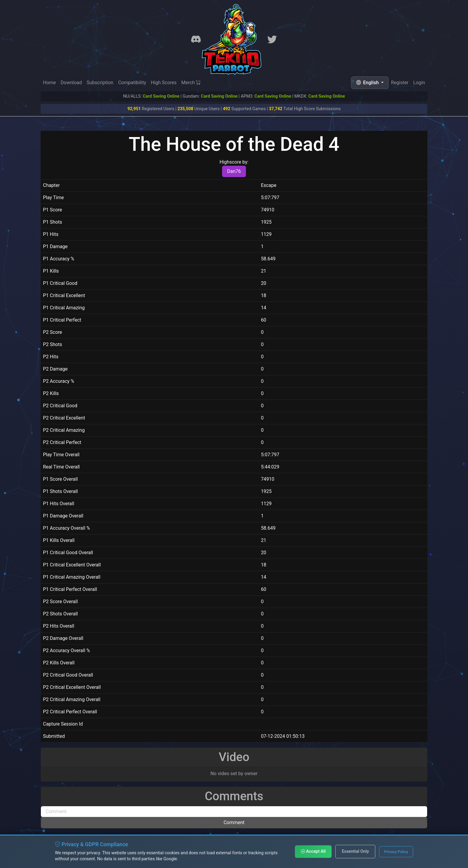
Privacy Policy (396, 852)
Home (49, 83)
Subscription (100, 83)
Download (71, 83)
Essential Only (355, 851)
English (368, 83)
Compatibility (132, 83)
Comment (234, 822)
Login (419, 84)
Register (400, 83)
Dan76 (234, 171)
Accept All (313, 851)
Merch (191, 83)
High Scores (164, 83)
